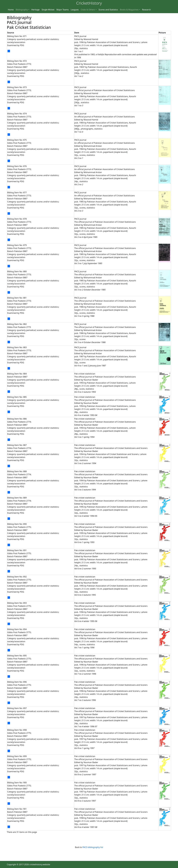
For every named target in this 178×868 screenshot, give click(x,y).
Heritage (35, 10)
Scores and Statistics (108, 10)
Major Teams (63, 10)
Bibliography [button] (22, 10)
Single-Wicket (48, 10)
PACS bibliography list (93, 847)
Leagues (75, 10)
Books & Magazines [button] (129, 10)
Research (146, 10)
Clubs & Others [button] (88, 10)
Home (11, 10)
